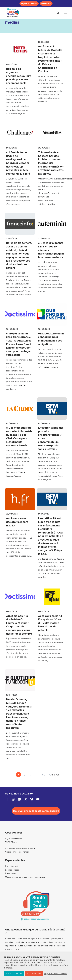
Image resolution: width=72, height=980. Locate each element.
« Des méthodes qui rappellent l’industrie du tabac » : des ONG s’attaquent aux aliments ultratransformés (19, 437)
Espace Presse (29, 4)
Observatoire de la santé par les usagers (25, 877)
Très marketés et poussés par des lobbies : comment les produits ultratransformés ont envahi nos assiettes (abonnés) (51, 163)
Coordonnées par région (17, 852)
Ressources (11, 873)
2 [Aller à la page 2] (25, 775)
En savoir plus (12, 949)
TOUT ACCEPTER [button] (14, 973)
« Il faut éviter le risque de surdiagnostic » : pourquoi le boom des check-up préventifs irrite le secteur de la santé (18, 163)
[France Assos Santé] (13, 13)
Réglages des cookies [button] (55, 974)
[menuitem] (29, 4)
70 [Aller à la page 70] (50, 775)
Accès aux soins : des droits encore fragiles (17, 522)
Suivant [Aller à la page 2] (56, 775)
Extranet (46, 4)
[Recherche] (57, 13)
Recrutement (12, 866)
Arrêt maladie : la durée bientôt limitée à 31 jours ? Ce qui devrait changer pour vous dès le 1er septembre (19, 625)
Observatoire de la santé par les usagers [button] (36, 811)
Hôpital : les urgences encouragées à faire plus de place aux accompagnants (19, 76)
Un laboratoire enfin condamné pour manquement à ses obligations (51, 339)
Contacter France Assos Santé (20, 848)
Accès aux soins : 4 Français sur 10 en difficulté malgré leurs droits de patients (50, 623)
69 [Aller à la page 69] (44, 775)
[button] (65, 13)
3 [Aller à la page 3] (31, 775)
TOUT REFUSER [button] (34, 973)
